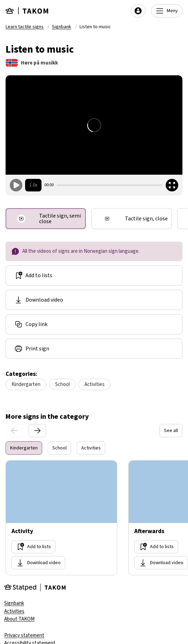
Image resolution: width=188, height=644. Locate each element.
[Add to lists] (94, 275)
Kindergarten (26, 384)
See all (171, 431)
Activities (95, 384)
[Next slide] (37, 431)
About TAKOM (19, 619)
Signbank (62, 27)
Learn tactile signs (25, 27)
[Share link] (94, 324)
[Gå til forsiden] (27, 11)
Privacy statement (24, 635)
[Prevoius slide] (14, 431)
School (62, 384)
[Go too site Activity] (61, 518)
